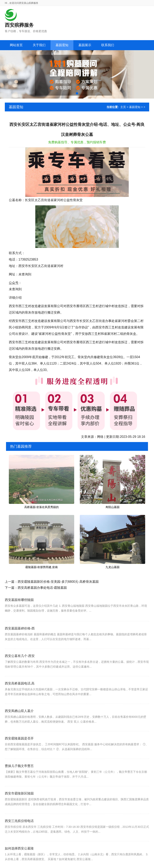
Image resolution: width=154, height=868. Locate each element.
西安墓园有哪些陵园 (19, 610)
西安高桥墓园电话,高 (20, 696)
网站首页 (16, 45)
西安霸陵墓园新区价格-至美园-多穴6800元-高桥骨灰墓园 (58, 582)
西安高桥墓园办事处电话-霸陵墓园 (42, 588)
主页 (123, 107)
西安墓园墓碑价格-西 (20, 641)
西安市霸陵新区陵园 (19, 806)
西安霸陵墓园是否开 (19, 751)
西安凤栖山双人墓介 (19, 724)
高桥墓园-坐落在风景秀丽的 (42, 507)
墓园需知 (135, 107)
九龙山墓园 (112, 567)
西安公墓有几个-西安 (20, 669)
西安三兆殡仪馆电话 (19, 834)
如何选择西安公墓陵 (19, 861)
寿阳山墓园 (112, 507)
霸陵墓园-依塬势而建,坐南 (42, 567)
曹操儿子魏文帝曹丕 (19, 779)
